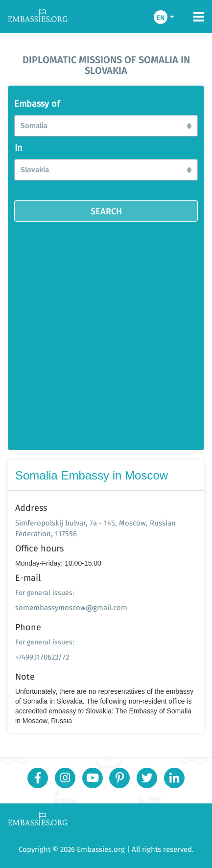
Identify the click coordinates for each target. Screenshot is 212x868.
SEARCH (106, 211)
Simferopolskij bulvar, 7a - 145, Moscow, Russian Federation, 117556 (95, 528)
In (19, 148)
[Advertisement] (106, 332)
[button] (106, 126)
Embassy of (37, 104)
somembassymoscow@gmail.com (71, 607)
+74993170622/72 (42, 657)
